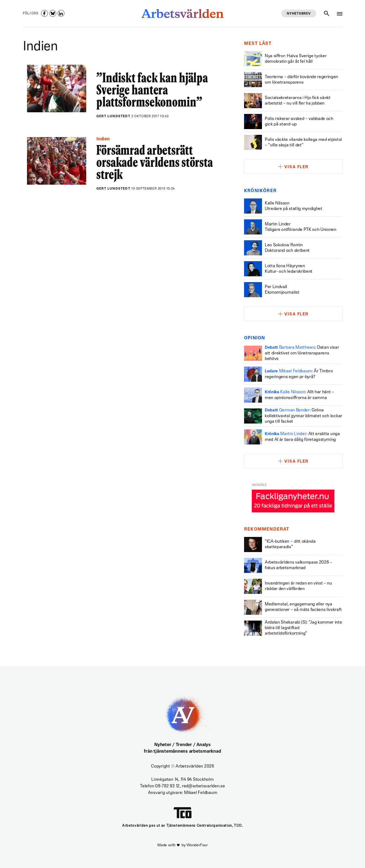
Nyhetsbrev (299, 14)
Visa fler (296, 167)
